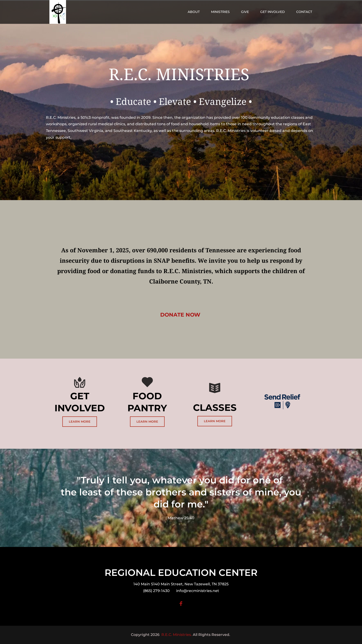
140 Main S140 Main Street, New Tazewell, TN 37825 (181, 584)
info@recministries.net (198, 591)
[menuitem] (194, 12)
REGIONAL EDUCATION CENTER (181, 572)
